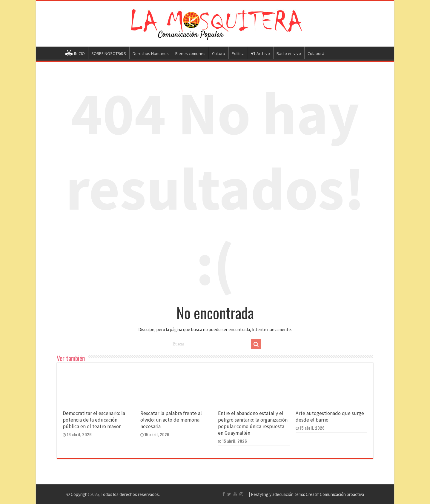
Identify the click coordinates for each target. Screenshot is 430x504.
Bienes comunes (190, 53)
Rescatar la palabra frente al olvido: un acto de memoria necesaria (171, 420)
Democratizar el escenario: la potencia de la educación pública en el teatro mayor (94, 420)
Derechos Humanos (151, 53)
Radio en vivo (289, 53)
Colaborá (316, 53)
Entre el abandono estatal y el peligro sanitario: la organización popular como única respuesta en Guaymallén (253, 423)
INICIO (75, 54)
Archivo (261, 53)
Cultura (219, 53)
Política (238, 53)
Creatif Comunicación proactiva (335, 494)
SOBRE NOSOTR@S (109, 53)
